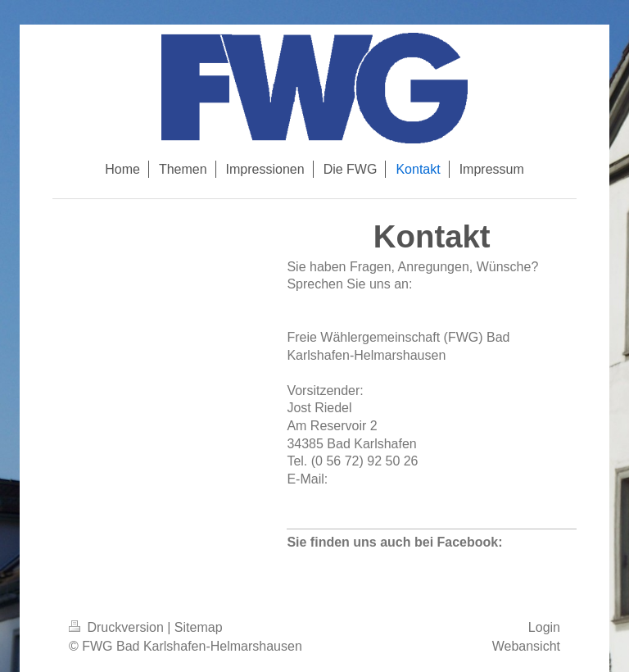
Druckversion (118, 627)
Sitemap (199, 627)
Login (544, 627)
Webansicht (526, 646)
